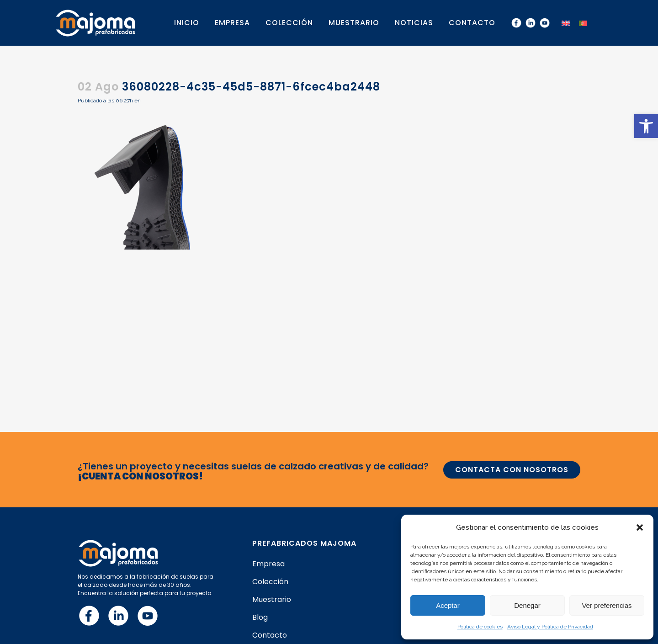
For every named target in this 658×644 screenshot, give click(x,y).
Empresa (268, 564)
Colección (270, 582)
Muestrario (272, 600)
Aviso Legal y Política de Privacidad (550, 627)
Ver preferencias (607, 605)
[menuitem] (566, 23)
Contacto (270, 635)
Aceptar (448, 605)
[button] (646, 126)
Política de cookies (480, 627)
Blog (260, 617)
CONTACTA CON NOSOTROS (512, 470)
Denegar (527, 605)
